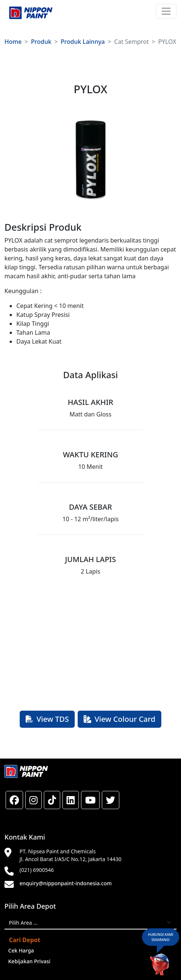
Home (13, 42)
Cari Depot (25, 940)
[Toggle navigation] (166, 11)
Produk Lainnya (83, 42)
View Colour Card (119, 719)
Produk (41, 42)
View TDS (47, 719)
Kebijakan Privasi (29, 961)
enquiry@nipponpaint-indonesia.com (66, 883)
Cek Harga (21, 950)
